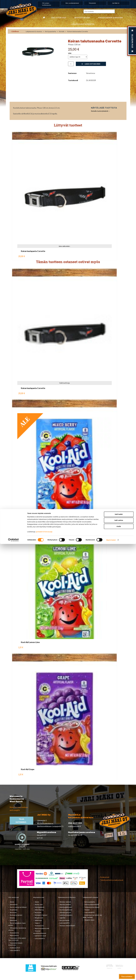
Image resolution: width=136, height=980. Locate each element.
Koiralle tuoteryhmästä (100, 111)
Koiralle (62, 31)
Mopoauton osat (82, 18)
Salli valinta (119, 956)
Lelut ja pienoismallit (92, 904)
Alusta (12, 902)
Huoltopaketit (39, 907)
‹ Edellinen (15, 31)
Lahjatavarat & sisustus (83, 24)
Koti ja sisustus (64, 920)
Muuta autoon (14, 935)
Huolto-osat (39, 904)
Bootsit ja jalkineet (66, 910)
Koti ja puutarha (50, 31)
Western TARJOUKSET (67, 926)
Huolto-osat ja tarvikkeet (18, 907)
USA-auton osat (59, 18)
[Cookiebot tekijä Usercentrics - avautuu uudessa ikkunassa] (13, 976)
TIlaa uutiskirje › (21, 821)
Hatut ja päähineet (66, 907)
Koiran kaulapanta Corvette (33, 251)
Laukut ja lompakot (66, 915)
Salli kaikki (119, 950)
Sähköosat (13, 920)
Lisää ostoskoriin (91, 64)
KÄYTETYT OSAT (40, 936)
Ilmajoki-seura (89, 920)
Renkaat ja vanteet (16, 915)
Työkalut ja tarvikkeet (92, 907)
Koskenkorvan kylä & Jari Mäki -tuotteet (92, 916)
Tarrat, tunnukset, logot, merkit (17, 924)
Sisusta (12, 918)
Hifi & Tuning (39, 910)
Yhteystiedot (92, 3)
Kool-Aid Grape (28, 769)
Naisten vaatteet (65, 904)
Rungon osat (39, 918)
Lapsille (62, 918)
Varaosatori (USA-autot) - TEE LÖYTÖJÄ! (18, 939)
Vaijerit (37, 923)
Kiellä (119, 962)
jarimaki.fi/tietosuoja (44, 968)
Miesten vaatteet (65, 902)
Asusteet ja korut (65, 912)
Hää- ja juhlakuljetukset (72, 3)
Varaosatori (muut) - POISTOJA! (16, 944)
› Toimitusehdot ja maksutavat (111, 880)
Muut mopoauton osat (42, 928)
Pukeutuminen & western (110, 18)
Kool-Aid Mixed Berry (30, 515)
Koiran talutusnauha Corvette (78, 31)
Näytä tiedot (111, 976)
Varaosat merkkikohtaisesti (40, 932)
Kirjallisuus (14, 910)
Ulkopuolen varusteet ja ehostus (17, 929)
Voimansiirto (14, 933)
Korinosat (13, 912)
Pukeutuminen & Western (67, 897)
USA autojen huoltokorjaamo (47, 4)
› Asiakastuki (104, 877)
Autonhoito (14, 904)
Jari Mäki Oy (116, 3)
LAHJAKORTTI (40, 939)
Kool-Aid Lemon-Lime (30, 642)
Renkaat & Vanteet (41, 915)
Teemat (87, 910)
